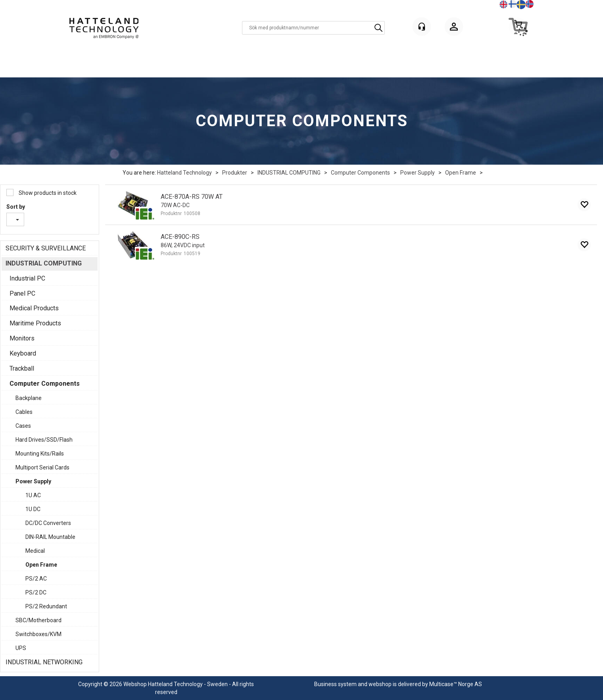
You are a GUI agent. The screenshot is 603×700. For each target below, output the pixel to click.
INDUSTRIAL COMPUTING (289, 173)
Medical (35, 551)
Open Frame (461, 173)
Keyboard (23, 353)
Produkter (235, 173)
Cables (24, 412)
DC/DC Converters (48, 523)
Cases (23, 426)
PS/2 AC (36, 579)
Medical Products (34, 308)
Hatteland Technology (184, 173)
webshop (380, 684)
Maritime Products (35, 323)
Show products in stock (47, 193)
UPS (21, 648)
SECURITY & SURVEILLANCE (46, 248)
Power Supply (418, 173)
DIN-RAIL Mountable (50, 537)
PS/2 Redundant (46, 606)
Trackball (22, 368)
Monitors (22, 338)
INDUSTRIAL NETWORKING (44, 662)
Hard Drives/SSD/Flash (44, 440)
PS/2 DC (36, 592)
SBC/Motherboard (38, 620)
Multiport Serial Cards (42, 467)
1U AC (33, 495)
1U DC (33, 509)
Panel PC (22, 293)
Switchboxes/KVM (38, 634)
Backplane (29, 398)
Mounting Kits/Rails (40, 454)
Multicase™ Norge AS (456, 684)
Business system (335, 684)
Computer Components (360, 173)
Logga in (454, 28)
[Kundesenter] (422, 27)
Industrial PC (27, 278)
